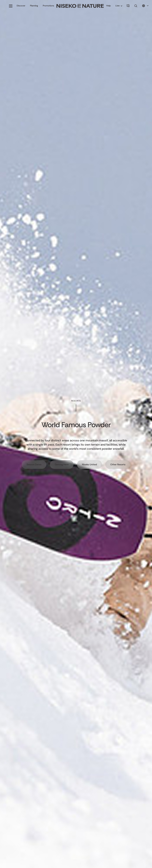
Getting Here (62, 464)
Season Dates (34, 464)
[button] (11, 6)
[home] (80, 6)
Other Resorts (118, 464)
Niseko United (89, 464)
